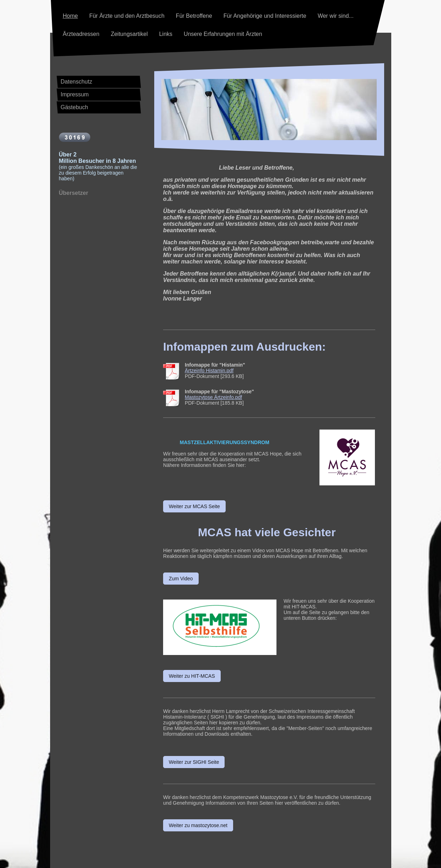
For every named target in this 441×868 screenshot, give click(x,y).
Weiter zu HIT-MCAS (192, 676)
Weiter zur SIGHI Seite (194, 762)
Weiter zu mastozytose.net (198, 825)
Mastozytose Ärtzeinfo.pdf (213, 397)
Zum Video (181, 579)
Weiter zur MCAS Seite (194, 506)
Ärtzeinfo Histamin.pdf (209, 371)
